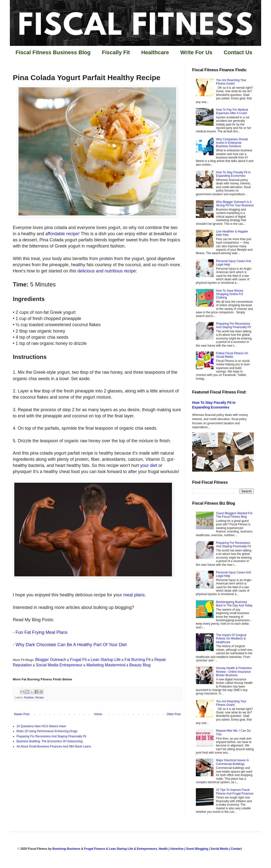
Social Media (219, 849)
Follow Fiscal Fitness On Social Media (232, 355)
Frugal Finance (94, 849)
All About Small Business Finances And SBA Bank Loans (54, 746)
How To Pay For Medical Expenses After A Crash (232, 111)
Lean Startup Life (106, 660)
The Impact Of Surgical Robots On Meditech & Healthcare (231, 639)
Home (98, 714)
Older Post (174, 714)
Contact (236, 849)
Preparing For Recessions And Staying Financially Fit (51, 736)
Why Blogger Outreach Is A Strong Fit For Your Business (235, 204)
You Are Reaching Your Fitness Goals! (231, 82)
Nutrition (29, 697)
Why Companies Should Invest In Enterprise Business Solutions (232, 143)
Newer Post (22, 714)
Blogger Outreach (51, 660)
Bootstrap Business (66, 849)
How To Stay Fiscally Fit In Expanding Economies (233, 174)
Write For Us (196, 52)
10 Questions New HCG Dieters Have (41, 726)
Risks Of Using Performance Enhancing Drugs (47, 731)
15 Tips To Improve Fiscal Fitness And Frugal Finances (235, 792)
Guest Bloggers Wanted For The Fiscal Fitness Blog (234, 515)
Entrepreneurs (147, 849)
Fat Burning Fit (138, 660)
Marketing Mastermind (106, 665)
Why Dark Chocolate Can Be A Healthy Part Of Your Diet (71, 645)
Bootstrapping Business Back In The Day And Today (234, 604)
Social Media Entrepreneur (59, 665)
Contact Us (238, 52)
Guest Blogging (197, 849)
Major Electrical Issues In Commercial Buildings (232, 762)
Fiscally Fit (116, 52)
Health (163, 849)
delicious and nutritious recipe (107, 271)
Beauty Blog (140, 665)
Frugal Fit (78, 660)
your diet (149, 465)
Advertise (177, 849)
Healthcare (155, 52)
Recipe (40, 697)
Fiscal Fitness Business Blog (53, 52)
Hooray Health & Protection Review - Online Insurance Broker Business (234, 672)
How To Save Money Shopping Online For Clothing (230, 294)
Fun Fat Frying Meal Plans (42, 632)
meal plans (134, 595)
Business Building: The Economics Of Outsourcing (50, 741)
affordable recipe (62, 234)
